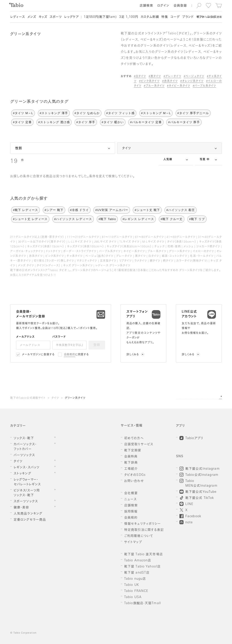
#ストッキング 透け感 (54, 122)
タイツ (55, 398)
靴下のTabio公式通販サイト (28, 398)
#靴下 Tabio (107, 219)
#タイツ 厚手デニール (193, 113)
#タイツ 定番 (22, 122)
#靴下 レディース (25, 210)
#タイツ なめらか (87, 113)
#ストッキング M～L (156, 113)
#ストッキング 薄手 (54, 113)
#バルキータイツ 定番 (146, 122)
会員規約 (70, 355)
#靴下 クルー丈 (172, 219)
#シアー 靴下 (54, 210)
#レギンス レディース (138, 219)
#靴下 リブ (197, 219)
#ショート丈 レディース (30, 219)
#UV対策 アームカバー (112, 210)
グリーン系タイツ (75, 398)
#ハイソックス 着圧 (180, 210)
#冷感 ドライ (79, 210)
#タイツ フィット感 (120, 113)
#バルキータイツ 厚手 (184, 122)
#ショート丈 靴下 (147, 210)
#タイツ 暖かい (113, 122)
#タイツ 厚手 (86, 122)
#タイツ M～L (23, 113)
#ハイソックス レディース (73, 219)
